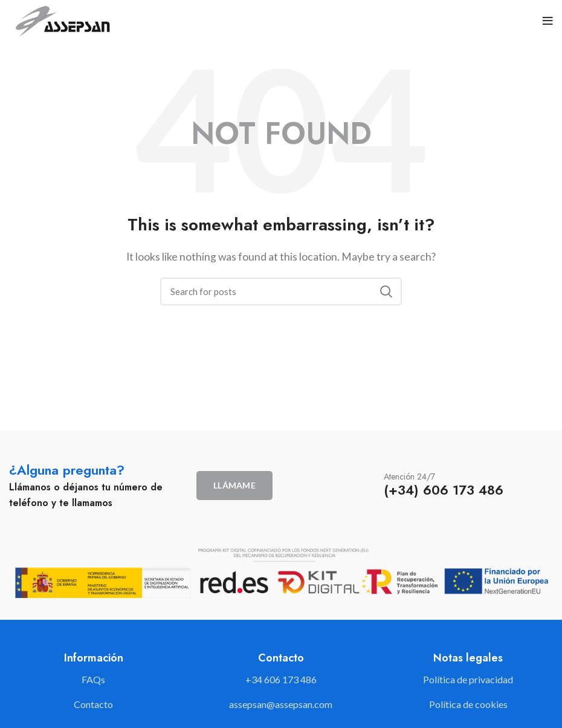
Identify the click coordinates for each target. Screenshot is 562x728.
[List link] (281, 680)
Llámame (234, 485)
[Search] (281, 291)
